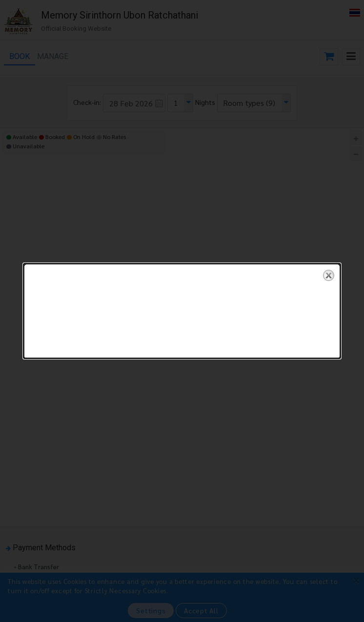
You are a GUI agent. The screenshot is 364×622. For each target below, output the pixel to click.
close (329, 270)
